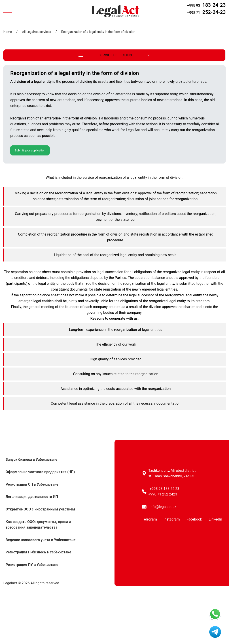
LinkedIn (215, 519)
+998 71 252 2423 (163, 494)
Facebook (194, 519)
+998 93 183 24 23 (164, 489)
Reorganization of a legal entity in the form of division (98, 32)
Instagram (172, 519)
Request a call (217, 18)
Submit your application (30, 150)
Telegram (149, 519)
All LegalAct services (36, 32)
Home (8, 32)
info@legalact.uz (163, 507)
